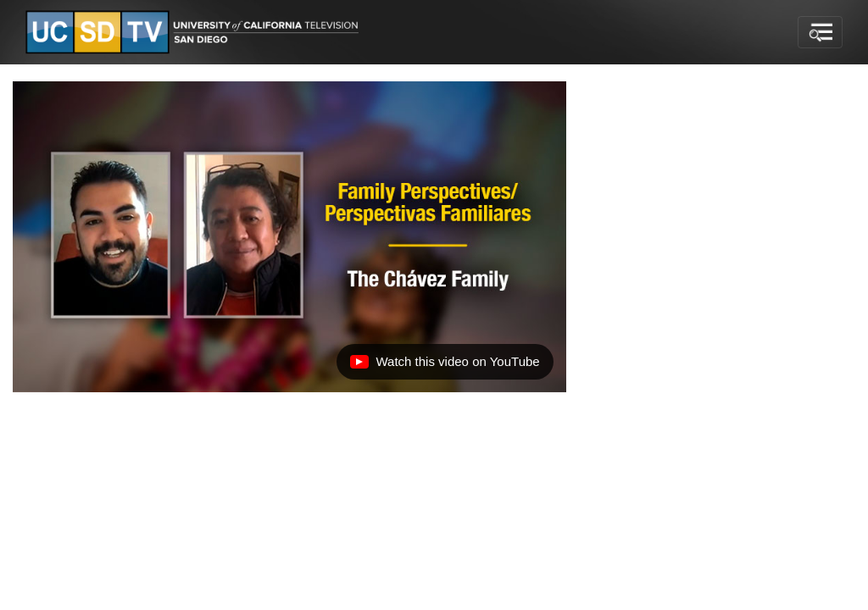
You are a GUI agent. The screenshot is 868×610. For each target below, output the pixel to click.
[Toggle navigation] (820, 32)
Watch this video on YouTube (444, 366)
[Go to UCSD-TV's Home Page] (195, 33)
